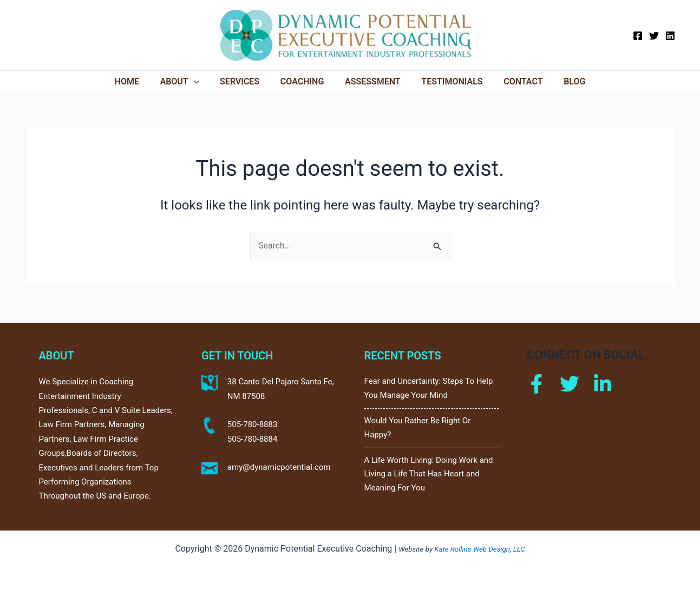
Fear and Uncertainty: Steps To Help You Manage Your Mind (429, 387)
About (188, 82)
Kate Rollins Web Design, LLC (479, 549)
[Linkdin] (603, 382)
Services (245, 81)
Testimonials (446, 81)
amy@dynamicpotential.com (279, 465)
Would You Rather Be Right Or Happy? (418, 427)
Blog (562, 81)
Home (139, 81)
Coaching (304, 81)
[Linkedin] (670, 36)
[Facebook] (638, 36)
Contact (514, 81)
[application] (202, 82)
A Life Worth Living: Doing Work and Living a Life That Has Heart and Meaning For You (429, 474)
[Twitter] (654, 36)
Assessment (371, 81)
